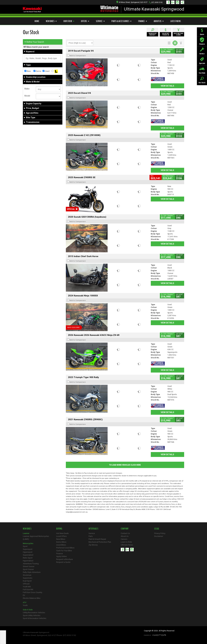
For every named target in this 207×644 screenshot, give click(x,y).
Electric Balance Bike (32, 598)
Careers (124, 539)
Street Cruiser (29, 566)
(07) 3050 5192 (157, 2)
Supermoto (28, 578)
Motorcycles (28, 543)
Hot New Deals (62, 533)
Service (100, 21)
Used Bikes (61, 545)
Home (37, 21)
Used (46, 71)
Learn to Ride (126, 542)
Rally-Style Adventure (32, 572)
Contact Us (125, 533)
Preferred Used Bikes (65, 548)
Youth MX (27, 587)
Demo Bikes (61, 542)
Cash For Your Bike (64, 551)
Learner (26, 533)
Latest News (176, 21)
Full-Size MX (28, 589)
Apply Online (61, 556)
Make (27, 89)
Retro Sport (28, 558)
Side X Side (28, 610)
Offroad (26, 584)
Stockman (27, 575)
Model (27, 96)
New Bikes (51, 21)
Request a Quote (63, 562)
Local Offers (61, 536)
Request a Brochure (65, 559)
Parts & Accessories (121, 21)
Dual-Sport (27, 581)
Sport (25, 546)
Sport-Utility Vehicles (32, 615)
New (28, 71)
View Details (167, 86)
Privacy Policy (160, 533)
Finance (143, 21)
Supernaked (28, 555)
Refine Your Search (34, 42)
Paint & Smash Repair (97, 539)
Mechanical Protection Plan (100, 542)
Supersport (28, 549)
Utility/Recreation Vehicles (34, 613)
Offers (85, 21)
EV (24, 595)
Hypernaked (28, 561)
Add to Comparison (78, 56)
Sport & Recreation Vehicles (35, 618)
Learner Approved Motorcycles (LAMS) (36, 538)
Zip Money (93, 545)
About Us (159, 21)
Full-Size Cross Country (32, 592)
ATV (25, 602)
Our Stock (69, 21)
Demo (37, 71)
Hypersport (28, 552)
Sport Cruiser (28, 569)
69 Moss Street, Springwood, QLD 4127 (132, 2)
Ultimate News (127, 545)
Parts (91, 536)
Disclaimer (159, 536)
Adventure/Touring (31, 564)
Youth (25, 605)
